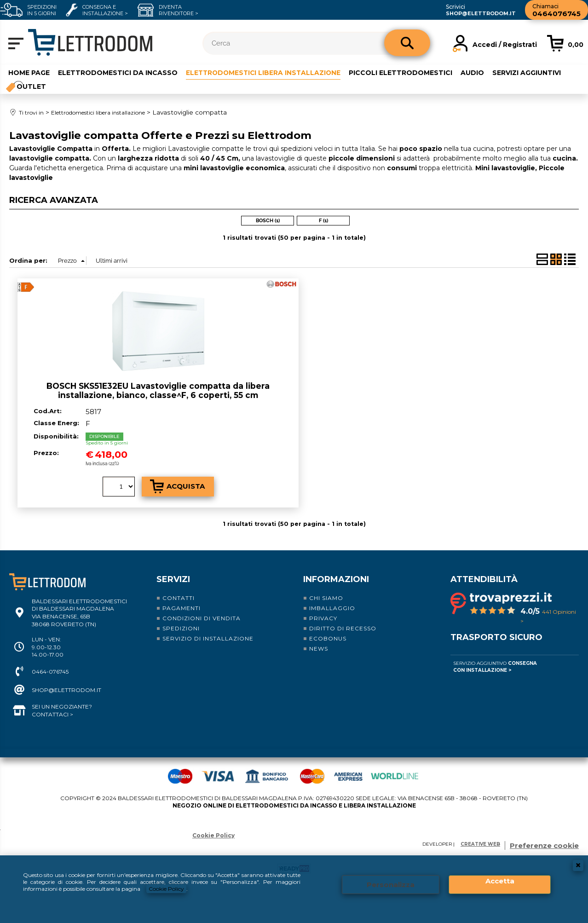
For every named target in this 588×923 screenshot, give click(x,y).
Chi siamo (326, 597)
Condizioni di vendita (202, 618)
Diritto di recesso (343, 628)
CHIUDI (578, 865)
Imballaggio (332, 608)
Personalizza (391, 885)
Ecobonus (328, 638)
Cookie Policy (166, 889)
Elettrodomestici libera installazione (265, 72)
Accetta (500, 881)
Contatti (179, 597)
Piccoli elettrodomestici (404, 72)
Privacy (323, 618)
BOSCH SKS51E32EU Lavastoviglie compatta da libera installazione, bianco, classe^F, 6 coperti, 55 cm (158, 391)
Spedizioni (181, 628)
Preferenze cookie (544, 845)
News (319, 648)
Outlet (31, 87)
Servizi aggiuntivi (530, 72)
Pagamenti (182, 608)
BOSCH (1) (268, 221)
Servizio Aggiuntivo (495, 666)
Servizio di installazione (208, 638)
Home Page (29, 72)
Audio (476, 72)
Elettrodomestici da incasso (118, 72)
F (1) (323, 221)
